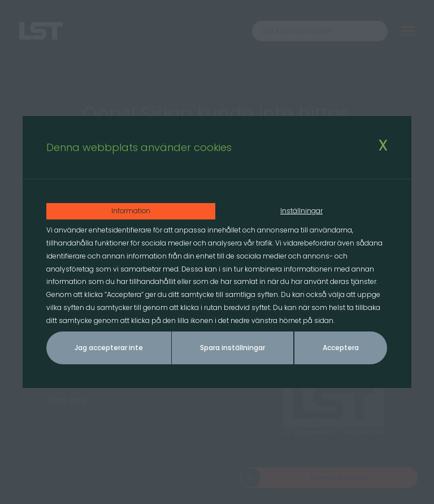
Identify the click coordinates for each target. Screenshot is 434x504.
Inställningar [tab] (302, 211)
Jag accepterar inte (109, 348)
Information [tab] (131, 211)
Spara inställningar (233, 348)
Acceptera (341, 348)
